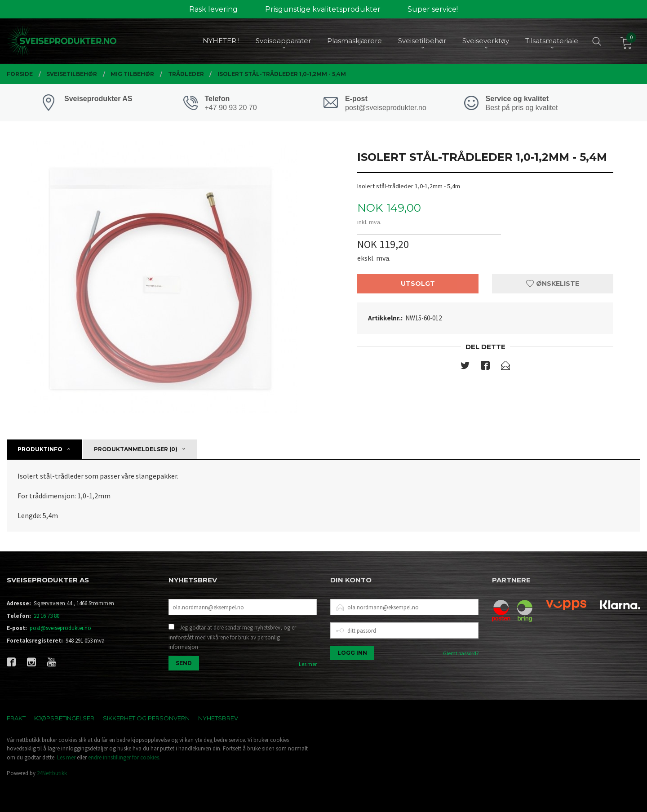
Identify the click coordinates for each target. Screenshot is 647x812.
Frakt (16, 718)
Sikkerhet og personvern (146, 718)
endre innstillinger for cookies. (124, 757)
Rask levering (213, 9)
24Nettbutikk (52, 773)
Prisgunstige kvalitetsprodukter (323, 9)
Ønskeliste (553, 284)
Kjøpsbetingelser (64, 718)
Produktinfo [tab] (40, 449)
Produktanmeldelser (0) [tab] (136, 449)
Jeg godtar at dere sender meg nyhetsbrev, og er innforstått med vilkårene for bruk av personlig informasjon (232, 637)
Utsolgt (418, 284)
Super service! (433, 9)
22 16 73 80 (47, 616)
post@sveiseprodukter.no (60, 628)
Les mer (308, 664)
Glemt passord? (461, 653)
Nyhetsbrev (218, 718)
